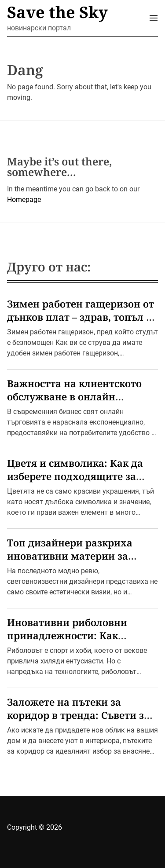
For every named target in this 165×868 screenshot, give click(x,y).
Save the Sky (57, 12)
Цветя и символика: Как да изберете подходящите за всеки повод (75, 476)
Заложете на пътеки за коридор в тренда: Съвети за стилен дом (78, 715)
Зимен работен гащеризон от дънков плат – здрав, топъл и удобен (81, 317)
